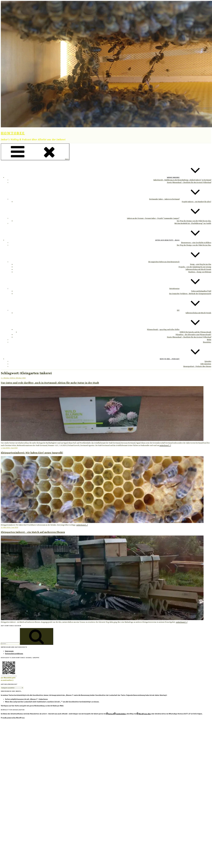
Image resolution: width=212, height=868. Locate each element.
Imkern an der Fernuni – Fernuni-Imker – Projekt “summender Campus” (169, 218)
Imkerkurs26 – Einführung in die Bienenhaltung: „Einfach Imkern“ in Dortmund (182, 180)
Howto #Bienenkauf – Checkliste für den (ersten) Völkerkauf (189, 183)
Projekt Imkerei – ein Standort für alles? (196, 202)
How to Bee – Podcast (185, 359)
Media (209, 340)
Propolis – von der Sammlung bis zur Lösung (195, 267)
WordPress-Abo (144, 714)
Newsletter (207, 342)
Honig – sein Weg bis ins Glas (201, 264)
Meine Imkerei (189, 177)
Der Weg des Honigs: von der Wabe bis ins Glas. (194, 221)
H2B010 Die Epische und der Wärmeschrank (195, 332)
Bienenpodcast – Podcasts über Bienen (197, 366)
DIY (194, 310)
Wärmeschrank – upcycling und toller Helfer (179, 330)
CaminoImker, (120, 714)
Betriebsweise (190, 289)
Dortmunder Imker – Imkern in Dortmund (180, 199)
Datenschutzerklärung (14, 654)
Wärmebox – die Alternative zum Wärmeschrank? (193, 335)
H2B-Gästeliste (206, 364)
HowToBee (13, 133)
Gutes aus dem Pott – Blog (183, 240)
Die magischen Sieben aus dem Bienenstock (180, 262)
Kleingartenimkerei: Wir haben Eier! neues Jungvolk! (32, 453)
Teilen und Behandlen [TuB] (201, 291)
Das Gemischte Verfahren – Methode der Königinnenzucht (190, 294)
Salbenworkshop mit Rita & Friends (198, 269)
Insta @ (110, 714)
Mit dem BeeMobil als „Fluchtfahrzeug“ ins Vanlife (193, 223)
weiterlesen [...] (165, 445)
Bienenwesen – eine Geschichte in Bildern (196, 243)
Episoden (208, 361)
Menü (35, 152)
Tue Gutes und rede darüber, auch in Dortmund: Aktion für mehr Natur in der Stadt (50, 383)
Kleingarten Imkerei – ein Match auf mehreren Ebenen (33, 532)
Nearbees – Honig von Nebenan (200, 272)
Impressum (9, 651)
